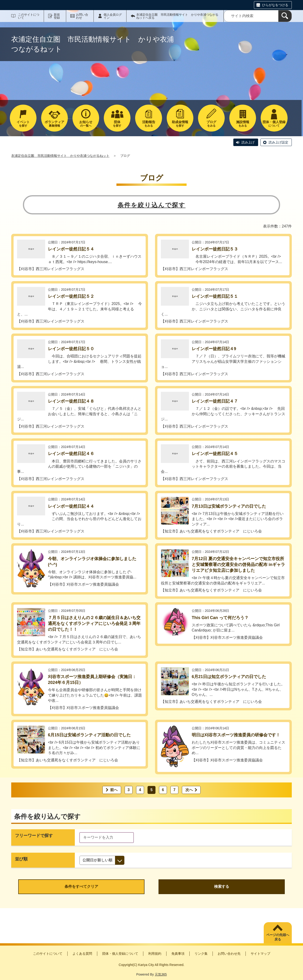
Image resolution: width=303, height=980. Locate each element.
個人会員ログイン (113, 16)
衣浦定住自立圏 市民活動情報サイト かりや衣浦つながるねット (60, 156)
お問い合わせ (82, 16)
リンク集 (201, 954)
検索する (222, 886)
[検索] (285, 16)
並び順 (21, 859)
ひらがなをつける (275, 5)
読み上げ (248, 142)
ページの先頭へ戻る (278, 937)
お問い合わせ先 (229, 954)
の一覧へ (86, 124)
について (274, 124)
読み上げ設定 (278, 142)
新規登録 (57, 16)
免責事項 (178, 954)
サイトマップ (260, 954)
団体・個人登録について (120, 954)
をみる (148, 124)
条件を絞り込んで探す (152, 205)
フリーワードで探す (34, 836)
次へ (189, 790)
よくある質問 (82, 954)
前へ (114, 790)
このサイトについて (29, 16)
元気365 (161, 974)
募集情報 (54, 124)
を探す (23, 124)
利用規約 (155, 954)
